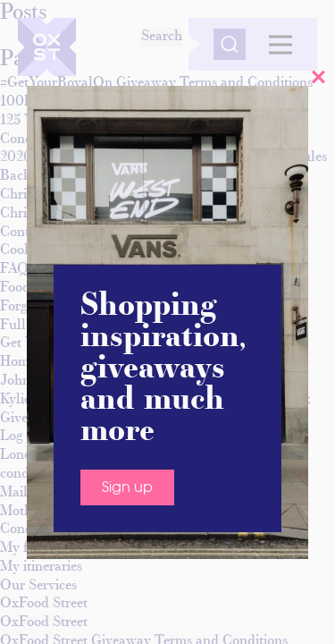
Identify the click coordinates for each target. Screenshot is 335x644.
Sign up (127, 487)
